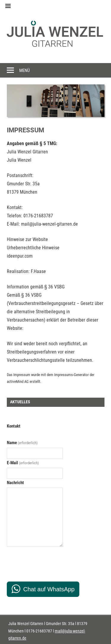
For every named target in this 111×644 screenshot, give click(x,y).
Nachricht (15, 483)
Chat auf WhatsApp (49, 589)
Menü (24, 70)
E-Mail (23, 463)
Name (22, 443)
